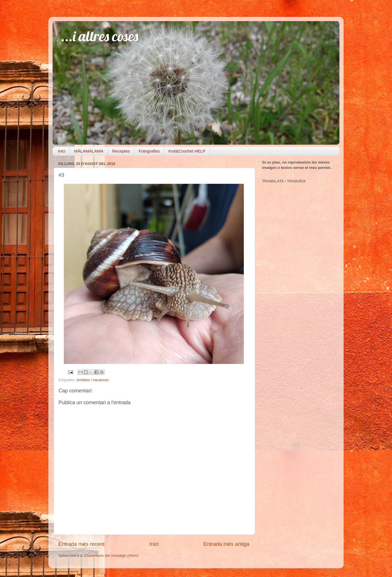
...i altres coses (100, 36)
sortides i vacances (93, 380)
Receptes (121, 151)
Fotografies (149, 151)
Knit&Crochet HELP (187, 151)
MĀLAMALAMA (89, 151)
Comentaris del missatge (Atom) (111, 555)
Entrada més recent (81, 544)
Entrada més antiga (226, 544)
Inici (62, 151)
